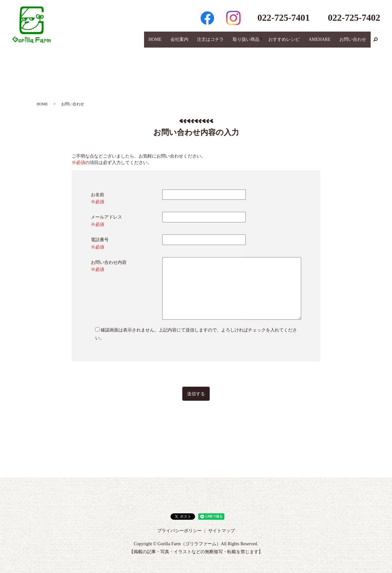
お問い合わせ (354, 43)
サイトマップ (221, 531)
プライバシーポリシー (179, 531)
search (375, 43)
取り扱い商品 (249, 43)
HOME (163, 43)
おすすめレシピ (288, 43)
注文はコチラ (215, 43)
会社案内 (186, 43)
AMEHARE (322, 43)
